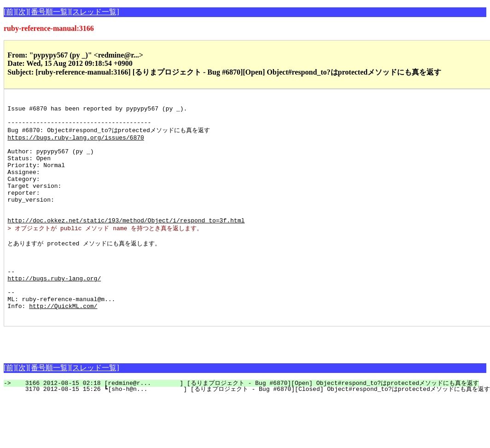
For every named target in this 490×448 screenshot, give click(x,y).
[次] (22, 12)
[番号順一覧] (49, 12)
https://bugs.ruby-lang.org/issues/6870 (76, 145)
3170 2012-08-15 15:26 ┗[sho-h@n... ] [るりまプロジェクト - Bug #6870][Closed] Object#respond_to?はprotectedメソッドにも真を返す (252, 429)
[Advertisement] (111, 380)
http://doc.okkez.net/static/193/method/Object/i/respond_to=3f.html (126, 244)
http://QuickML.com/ (63, 344)
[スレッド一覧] (95, 12)
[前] (10, 12)
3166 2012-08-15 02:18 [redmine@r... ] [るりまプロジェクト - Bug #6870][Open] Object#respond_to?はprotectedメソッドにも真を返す (247, 423)
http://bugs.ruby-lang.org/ (54, 311)
